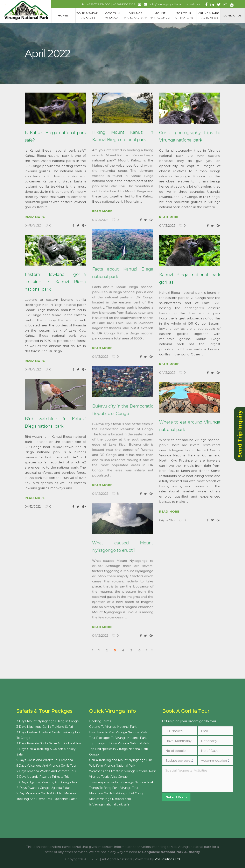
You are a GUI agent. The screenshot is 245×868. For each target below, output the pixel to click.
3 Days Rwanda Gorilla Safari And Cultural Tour (49, 743)
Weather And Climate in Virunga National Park (122, 771)
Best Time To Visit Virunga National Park (118, 732)
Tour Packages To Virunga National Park (118, 738)
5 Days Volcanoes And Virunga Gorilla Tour (46, 766)
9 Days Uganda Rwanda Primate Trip (43, 777)
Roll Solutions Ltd (167, 859)
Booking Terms (100, 721)
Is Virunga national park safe (109, 804)
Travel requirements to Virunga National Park (121, 782)
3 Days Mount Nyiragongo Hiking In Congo (48, 721)
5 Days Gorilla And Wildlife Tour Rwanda (45, 760)
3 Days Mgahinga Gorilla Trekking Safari (45, 727)
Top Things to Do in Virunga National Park (119, 743)
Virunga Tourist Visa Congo (108, 777)
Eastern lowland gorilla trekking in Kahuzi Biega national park (55, 282)
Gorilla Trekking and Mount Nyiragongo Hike (121, 760)
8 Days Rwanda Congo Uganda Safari (43, 788)
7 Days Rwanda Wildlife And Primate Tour (46, 771)
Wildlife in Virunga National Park (112, 766)
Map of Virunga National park (110, 799)
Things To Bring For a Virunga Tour (114, 788)
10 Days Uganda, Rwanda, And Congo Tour (47, 782)
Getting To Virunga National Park (113, 727)
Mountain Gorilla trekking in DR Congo (117, 793)
